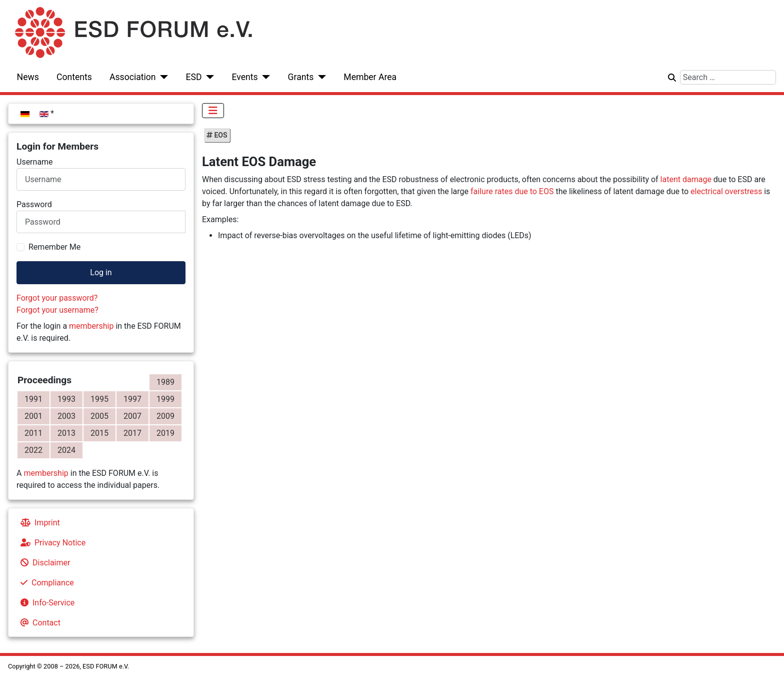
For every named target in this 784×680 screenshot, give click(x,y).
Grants (301, 77)
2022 (33, 450)
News (28, 77)
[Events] (264, 77)
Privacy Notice (51, 543)
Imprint (38, 523)
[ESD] (208, 77)
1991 (33, 399)
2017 (132, 433)
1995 (99, 399)
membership (91, 326)
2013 (66, 433)
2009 (165, 416)
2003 (66, 416)
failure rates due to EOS (512, 191)
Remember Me (54, 247)
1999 (165, 399)
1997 (132, 399)
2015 (99, 433)
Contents (74, 77)
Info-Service (45, 603)
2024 (66, 450)
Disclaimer (43, 563)
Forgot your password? (57, 298)
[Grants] (320, 77)
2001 (33, 416)
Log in (101, 272)
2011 (33, 433)
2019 (165, 433)
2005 (99, 416)
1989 (165, 382)
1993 (66, 399)
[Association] (162, 77)
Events (244, 77)
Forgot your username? (57, 310)
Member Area (370, 77)
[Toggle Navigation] (213, 111)
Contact (38, 623)
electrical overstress (726, 191)
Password (34, 204)
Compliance (45, 583)
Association (133, 77)
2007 (132, 416)
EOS (220, 135)
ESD (194, 77)
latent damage (686, 179)
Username (35, 162)
